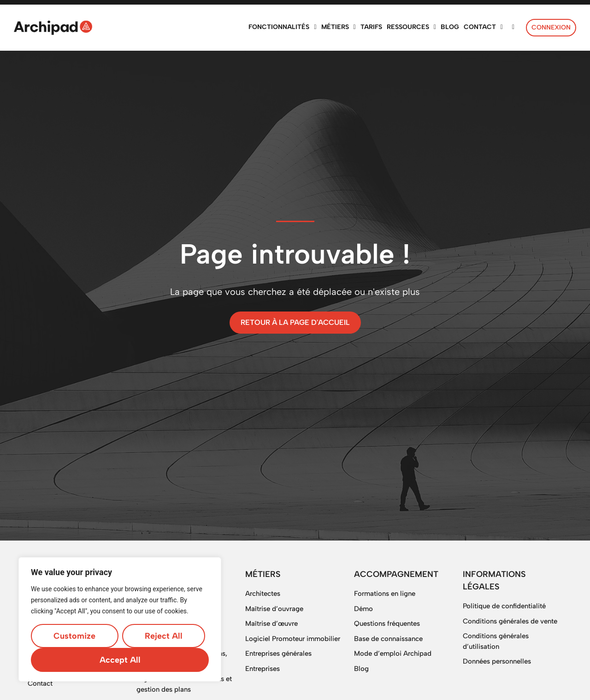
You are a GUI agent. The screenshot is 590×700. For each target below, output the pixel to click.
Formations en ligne (385, 594)
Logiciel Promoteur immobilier (293, 639)
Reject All (164, 636)
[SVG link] (53, 28)
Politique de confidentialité (504, 606)
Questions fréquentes (387, 624)
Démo (363, 609)
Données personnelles (497, 661)
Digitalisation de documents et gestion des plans (184, 684)
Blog (361, 669)
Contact (40, 683)
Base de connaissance (388, 639)
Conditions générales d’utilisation (496, 641)
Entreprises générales (278, 653)
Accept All (120, 660)
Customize (74, 636)
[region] (120, 619)
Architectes (263, 594)
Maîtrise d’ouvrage (274, 609)
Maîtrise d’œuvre (271, 624)
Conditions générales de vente (510, 621)
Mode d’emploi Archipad (393, 653)
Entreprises (263, 669)
